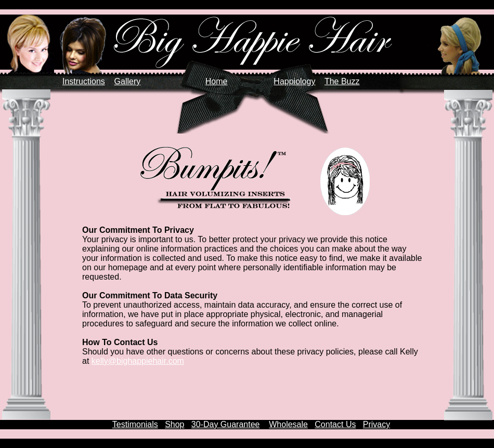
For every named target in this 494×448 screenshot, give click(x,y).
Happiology (294, 81)
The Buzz (342, 81)
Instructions (84, 81)
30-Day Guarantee (226, 424)
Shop (174, 424)
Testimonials (135, 424)
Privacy (376, 424)
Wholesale (288, 424)
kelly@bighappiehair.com (138, 361)
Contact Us (335, 424)
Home (217, 81)
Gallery (128, 81)
